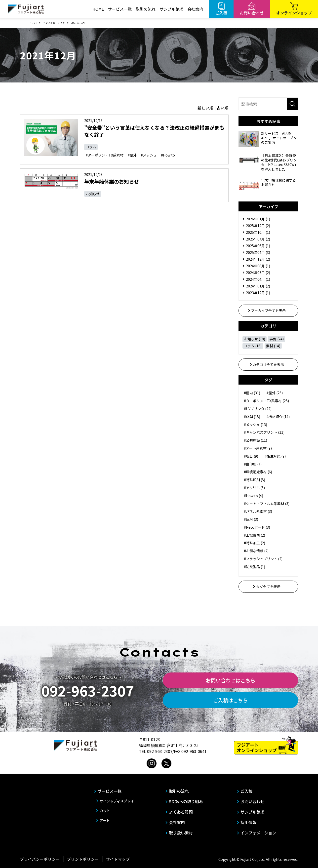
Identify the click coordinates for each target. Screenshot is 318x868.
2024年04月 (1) (258, 279)
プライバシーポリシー (40, 859)
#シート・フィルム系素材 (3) (267, 504)
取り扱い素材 (181, 833)
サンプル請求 (171, 9)
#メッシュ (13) (256, 425)
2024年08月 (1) (258, 266)
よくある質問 (181, 812)
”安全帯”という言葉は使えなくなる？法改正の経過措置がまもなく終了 (154, 131)
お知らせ (93, 194)
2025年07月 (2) (258, 239)
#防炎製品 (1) (255, 567)
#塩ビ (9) (251, 456)
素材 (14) (273, 346)
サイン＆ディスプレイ (117, 801)
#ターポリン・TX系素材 (105, 155)
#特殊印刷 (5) (255, 480)
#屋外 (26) (275, 393)
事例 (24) (277, 339)
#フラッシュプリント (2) (263, 559)
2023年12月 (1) (258, 293)
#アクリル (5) (254, 488)
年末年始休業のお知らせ (112, 181)
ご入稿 (246, 791)
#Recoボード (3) (257, 527)
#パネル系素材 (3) (258, 511)
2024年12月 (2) (258, 259)
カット (105, 811)
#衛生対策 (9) (275, 456)
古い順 (223, 108)
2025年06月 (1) (258, 246)
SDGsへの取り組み (186, 801)
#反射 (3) (251, 519)
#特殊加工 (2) (255, 543)
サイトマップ (118, 859)
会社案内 (195, 9)
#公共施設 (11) (256, 440)
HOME (98, 9)
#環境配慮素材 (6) (258, 472)
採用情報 (248, 822)
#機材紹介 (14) (278, 417)
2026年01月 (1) (258, 219)
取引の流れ (146, 9)
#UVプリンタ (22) (258, 409)
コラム (91, 147)
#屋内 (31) (252, 393)
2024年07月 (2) (258, 273)
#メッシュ (149, 155)
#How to (168, 155)
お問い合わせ (252, 801)
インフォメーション (258, 833)
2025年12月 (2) (258, 226)
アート (105, 820)
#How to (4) (254, 496)
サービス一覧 (120, 9)
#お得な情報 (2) (256, 551)
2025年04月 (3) (258, 252)
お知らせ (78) (255, 339)
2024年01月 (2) (258, 286)
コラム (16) (253, 346)
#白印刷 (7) (253, 464)
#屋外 (132, 155)
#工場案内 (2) (255, 535)
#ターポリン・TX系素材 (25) (266, 401)
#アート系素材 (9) (258, 448)
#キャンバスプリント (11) (264, 432)
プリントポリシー (83, 859)
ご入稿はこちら (231, 700)
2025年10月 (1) (258, 232)
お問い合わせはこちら (231, 680)
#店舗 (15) (252, 417)
